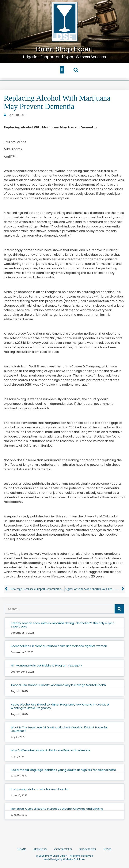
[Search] (119, 609)
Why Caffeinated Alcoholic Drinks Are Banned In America (50, 750)
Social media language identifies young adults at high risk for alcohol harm (63, 770)
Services (40, 849)
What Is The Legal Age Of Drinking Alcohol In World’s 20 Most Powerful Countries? (59, 729)
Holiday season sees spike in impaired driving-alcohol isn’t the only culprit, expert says (63, 625)
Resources (88, 849)
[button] (62, 70)
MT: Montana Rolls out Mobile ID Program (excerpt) (46, 665)
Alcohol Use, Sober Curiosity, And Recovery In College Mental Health (58, 685)
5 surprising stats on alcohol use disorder (40, 789)
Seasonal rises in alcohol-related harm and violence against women (59, 646)
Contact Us (63, 849)
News (108, 849)
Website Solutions (74, 859)
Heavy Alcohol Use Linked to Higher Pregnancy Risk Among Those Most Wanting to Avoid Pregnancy (60, 706)
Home (22, 849)
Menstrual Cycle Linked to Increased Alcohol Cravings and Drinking (57, 809)
